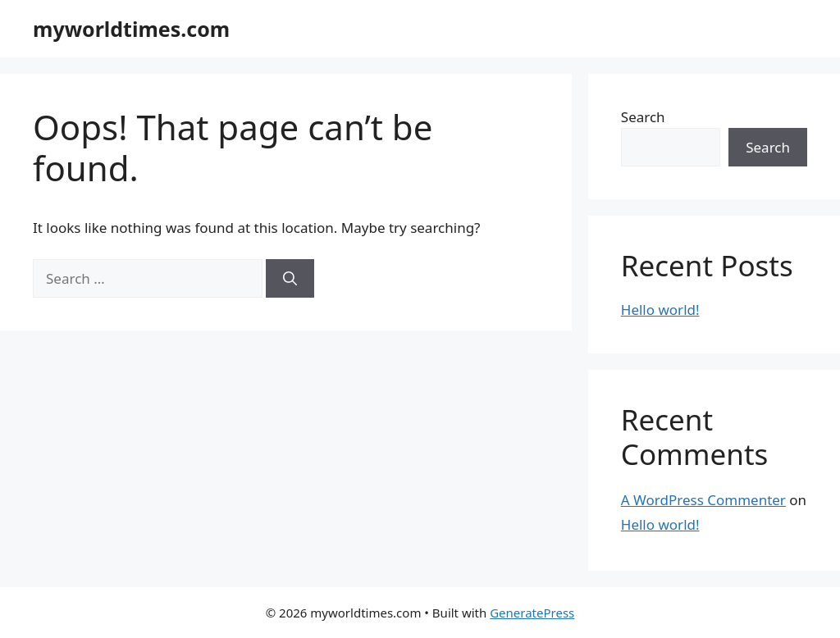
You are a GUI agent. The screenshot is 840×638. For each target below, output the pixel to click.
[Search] (290, 279)
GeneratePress (532, 613)
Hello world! (660, 310)
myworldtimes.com (131, 29)
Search (643, 117)
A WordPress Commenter (703, 500)
